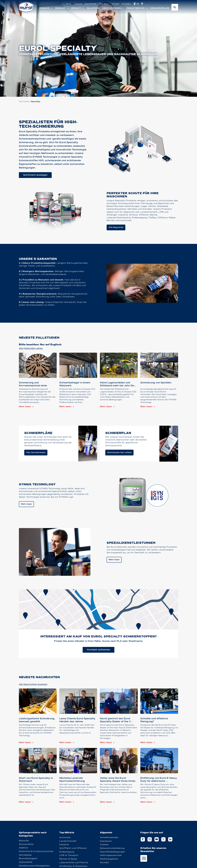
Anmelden (126, 4)
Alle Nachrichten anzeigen (33, 684)
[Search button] (175, 7)
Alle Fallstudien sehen (31, 348)
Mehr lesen (25, 407)
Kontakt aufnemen (99, 650)
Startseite (24, 101)
